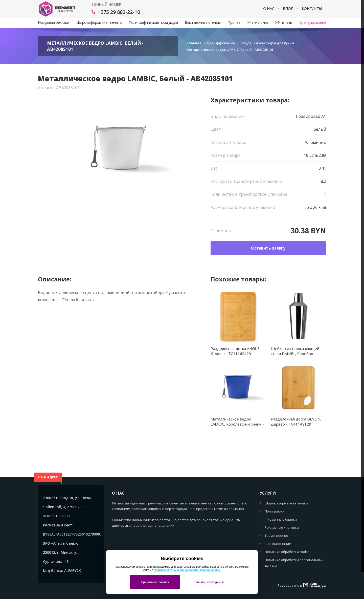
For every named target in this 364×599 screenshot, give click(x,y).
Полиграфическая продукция (153, 22)
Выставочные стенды (203, 22)
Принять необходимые (209, 582)
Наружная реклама (54, 22)
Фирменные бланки (281, 519)
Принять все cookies (155, 582)
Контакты (312, 8)
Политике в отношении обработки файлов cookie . (187, 570)
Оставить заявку (268, 248)
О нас (269, 8)
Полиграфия (274, 511)
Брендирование (313, 22)
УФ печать (284, 22)
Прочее (234, 22)
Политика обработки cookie (287, 552)
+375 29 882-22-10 (119, 12)
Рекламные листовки (282, 527)
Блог (288, 8)
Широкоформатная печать (99, 22)
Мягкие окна (258, 22)
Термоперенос (277, 536)
